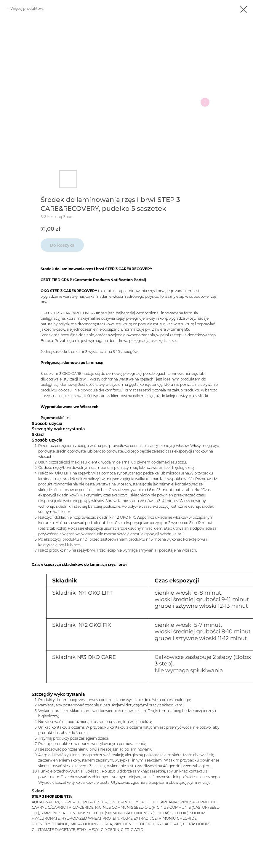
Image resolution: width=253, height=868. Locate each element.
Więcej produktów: (27, 8)
